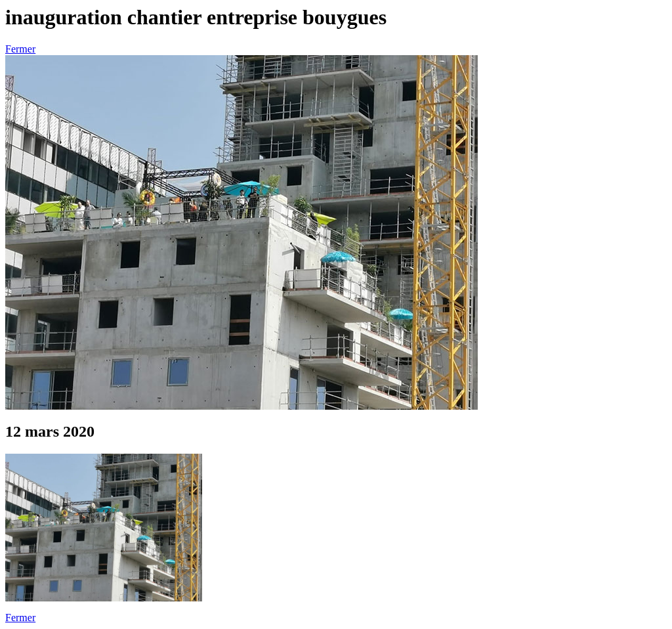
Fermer (20, 49)
